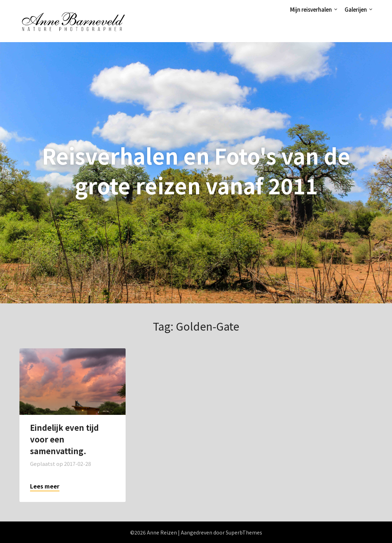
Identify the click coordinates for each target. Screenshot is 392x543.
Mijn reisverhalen (311, 9)
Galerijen (356, 9)
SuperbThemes (244, 532)
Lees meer (45, 486)
